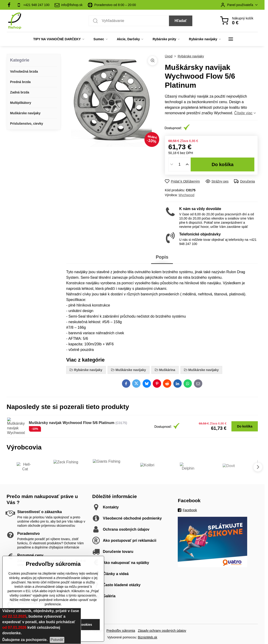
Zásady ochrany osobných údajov (162, 631)
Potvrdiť (57, 640)
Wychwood (186, 195)
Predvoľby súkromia (121, 631)
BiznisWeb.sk (148, 637)
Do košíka (223, 164)
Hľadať (181, 21)
